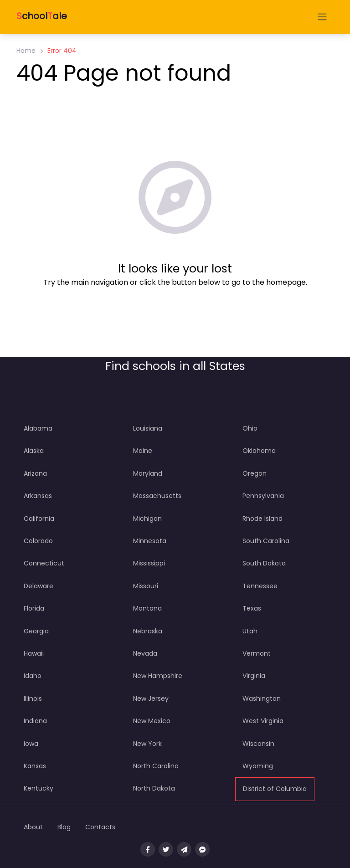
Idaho (33, 676)
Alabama (38, 428)
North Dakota (154, 788)
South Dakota (264, 563)
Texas (252, 608)
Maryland (148, 473)
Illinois (33, 699)
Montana (147, 608)
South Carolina (266, 541)
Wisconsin (258, 744)
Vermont (257, 653)
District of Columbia (275, 789)
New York (147, 744)
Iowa (31, 744)
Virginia (254, 676)
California (39, 519)
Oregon (255, 473)
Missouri (146, 586)
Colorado (38, 541)
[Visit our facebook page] (148, 849)
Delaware (39, 586)
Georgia (36, 631)
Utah (250, 631)
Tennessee (260, 586)
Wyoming (258, 766)
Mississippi (149, 563)
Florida (34, 608)
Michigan (147, 519)
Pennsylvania (263, 496)
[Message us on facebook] (202, 849)
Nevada (145, 653)
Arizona (35, 473)
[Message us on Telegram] (184, 849)
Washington (262, 699)
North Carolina (156, 766)
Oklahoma (259, 451)
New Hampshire (158, 676)
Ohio (250, 428)
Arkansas (38, 496)
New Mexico (152, 721)
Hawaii (34, 653)
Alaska (34, 451)
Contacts (100, 827)
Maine (143, 451)
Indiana (35, 721)
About (33, 827)
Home (26, 51)
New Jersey (151, 699)
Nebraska (148, 631)
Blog (64, 827)
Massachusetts (157, 496)
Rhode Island (262, 519)
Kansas (35, 766)
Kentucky (39, 788)
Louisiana (148, 428)
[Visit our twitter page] (166, 849)
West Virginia (263, 721)
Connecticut (44, 563)
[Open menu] (322, 17)
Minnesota (150, 541)
